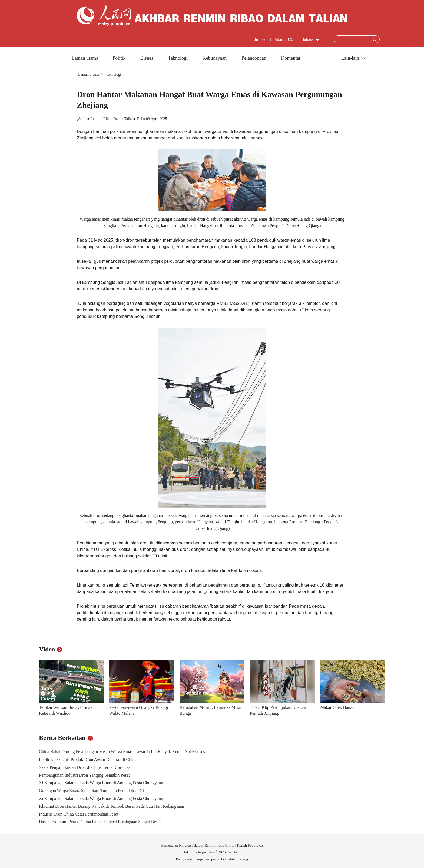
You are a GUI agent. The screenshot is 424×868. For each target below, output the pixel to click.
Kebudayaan (215, 58)
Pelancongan (254, 58)
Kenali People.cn (249, 845)
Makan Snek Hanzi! (337, 707)
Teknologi (178, 58)
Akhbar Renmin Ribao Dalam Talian (106, 119)
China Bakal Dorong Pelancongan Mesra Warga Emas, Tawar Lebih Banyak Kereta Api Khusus (122, 752)
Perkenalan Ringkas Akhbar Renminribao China (198, 845)
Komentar (291, 58)
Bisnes (148, 58)
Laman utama (85, 58)
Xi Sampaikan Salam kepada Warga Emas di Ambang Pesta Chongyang (101, 783)
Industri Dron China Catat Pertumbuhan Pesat (79, 814)
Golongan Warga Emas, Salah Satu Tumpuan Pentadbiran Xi (91, 791)
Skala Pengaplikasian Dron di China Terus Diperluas (85, 767)
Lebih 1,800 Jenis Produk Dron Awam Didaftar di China (88, 759)
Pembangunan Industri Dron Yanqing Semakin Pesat (84, 775)
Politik (120, 58)
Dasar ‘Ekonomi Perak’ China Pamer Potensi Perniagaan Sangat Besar (100, 822)
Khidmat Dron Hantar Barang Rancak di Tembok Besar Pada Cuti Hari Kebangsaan (112, 806)
